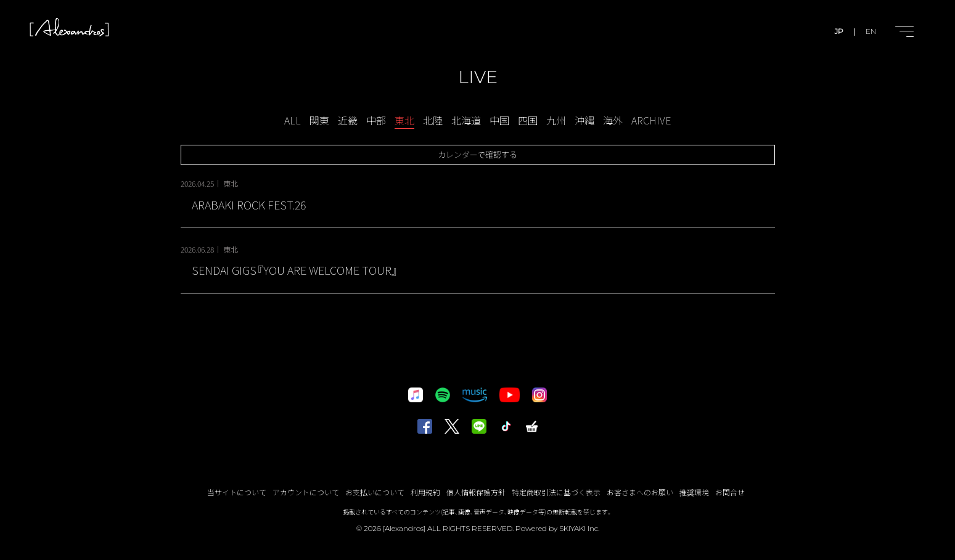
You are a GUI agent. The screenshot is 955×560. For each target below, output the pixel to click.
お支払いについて (375, 492)
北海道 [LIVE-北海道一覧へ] (466, 120)
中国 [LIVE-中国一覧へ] (499, 120)
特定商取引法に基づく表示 (556, 492)
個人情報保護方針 (476, 492)
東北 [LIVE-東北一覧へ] (404, 120)
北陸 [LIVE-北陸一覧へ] (433, 120)
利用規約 (425, 492)
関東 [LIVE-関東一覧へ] (319, 120)
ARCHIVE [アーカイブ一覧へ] (651, 120)
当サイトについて (237, 492)
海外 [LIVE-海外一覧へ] (613, 120)
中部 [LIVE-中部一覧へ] (376, 120)
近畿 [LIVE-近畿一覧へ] (348, 120)
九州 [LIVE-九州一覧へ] (556, 120)
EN (871, 31)
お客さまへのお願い (640, 492)
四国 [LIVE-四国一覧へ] (528, 120)
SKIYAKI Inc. (579, 528)
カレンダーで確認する (478, 154)
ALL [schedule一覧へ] (293, 120)
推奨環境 (694, 492)
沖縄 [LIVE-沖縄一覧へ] (584, 120)
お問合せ (730, 492)
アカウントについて (306, 492)
